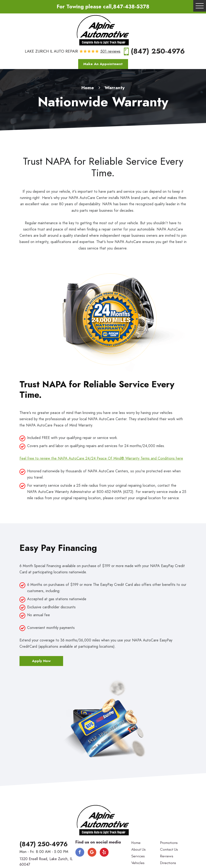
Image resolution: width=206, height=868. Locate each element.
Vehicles (138, 863)
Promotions (169, 843)
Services (138, 856)
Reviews (167, 856)
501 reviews (110, 52)
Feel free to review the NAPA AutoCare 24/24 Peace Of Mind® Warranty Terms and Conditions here (101, 458)
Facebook (80, 852)
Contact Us (169, 849)
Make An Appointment (103, 64)
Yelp (104, 852)
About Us (138, 849)
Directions (168, 863)
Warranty (115, 88)
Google (92, 852)
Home (88, 88)
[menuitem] (145, 843)
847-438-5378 (131, 7)
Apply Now (41, 661)
